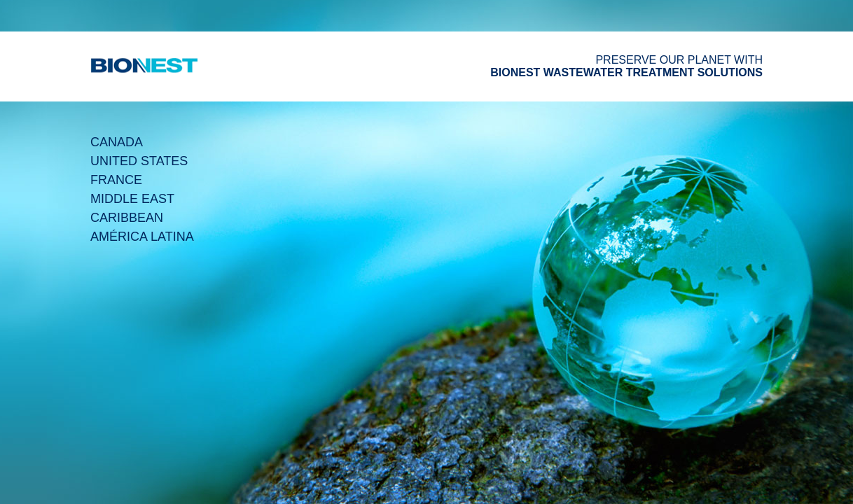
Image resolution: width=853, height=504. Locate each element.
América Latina (142, 237)
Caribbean (127, 218)
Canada (117, 142)
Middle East (132, 199)
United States (139, 161)
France (116, 180)
